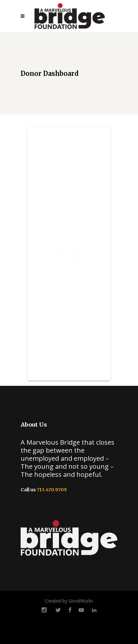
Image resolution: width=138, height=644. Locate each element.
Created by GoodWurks (69, 601)
